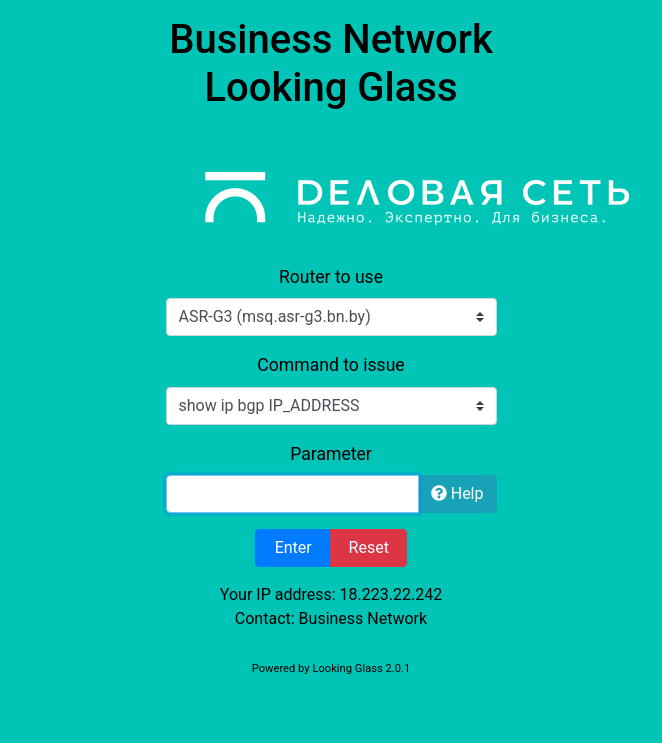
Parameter (331, 454)
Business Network (363, 618)
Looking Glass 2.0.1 (361, 668)
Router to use (331, 277)
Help (457, 493)
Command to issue (330, 365)
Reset (369, 547)
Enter (293, 547)
